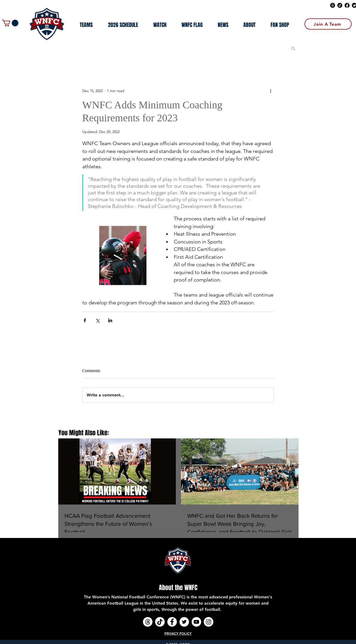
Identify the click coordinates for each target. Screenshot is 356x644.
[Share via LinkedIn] (110, 320)
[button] (10, 23)
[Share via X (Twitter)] (97, 320)
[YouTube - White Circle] (196, 622)
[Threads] (333, 5)
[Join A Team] (328, 24)
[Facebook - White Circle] (172, 622)
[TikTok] (340, 5)
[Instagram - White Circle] (209, 622)
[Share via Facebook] (85, 320)
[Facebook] (347, 5)
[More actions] (271, 91)
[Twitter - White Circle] (184, 622)
